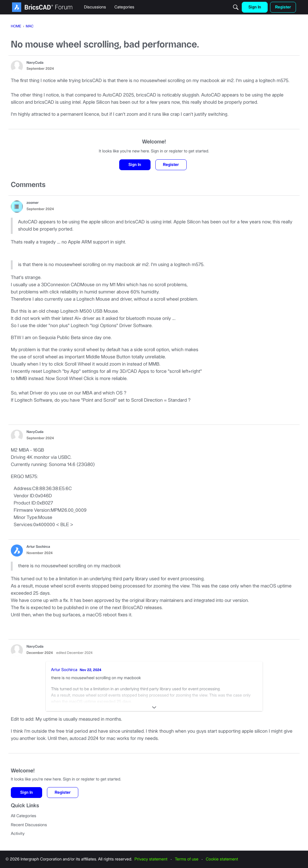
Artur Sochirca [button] (38, 547)
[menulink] (95, 7)
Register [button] (171, 165)
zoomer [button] (33, 203)
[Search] (236, 7)
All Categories (23, 816)
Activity (18, 834)
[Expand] (154, 707)
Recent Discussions (29, 825)
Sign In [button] (135, 165)
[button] (17, 66)
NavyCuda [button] (35, 63)
